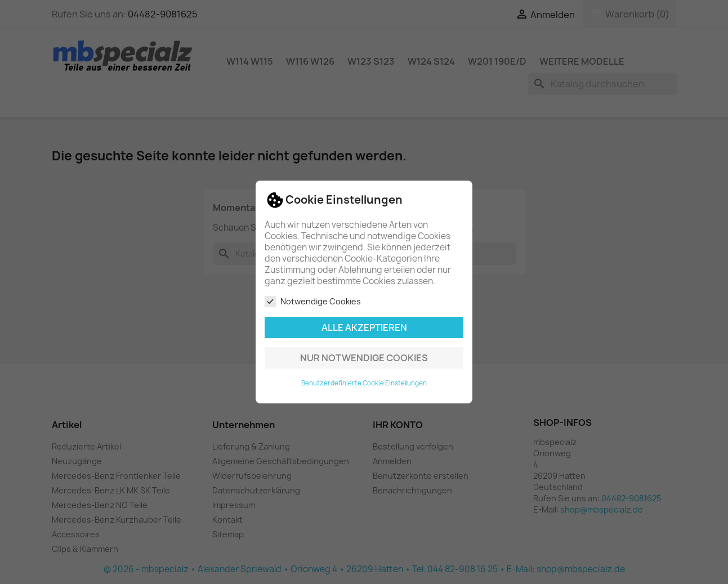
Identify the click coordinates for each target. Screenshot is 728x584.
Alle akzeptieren (364, 327)
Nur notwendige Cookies (364, 358)
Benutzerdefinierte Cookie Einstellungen (364, 383)
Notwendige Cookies (313, 302)
